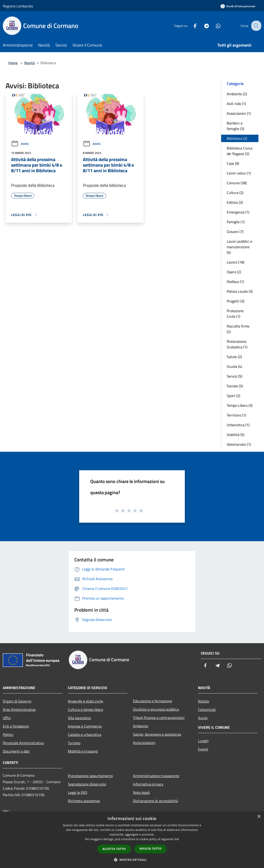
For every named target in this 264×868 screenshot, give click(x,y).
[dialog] (132, 840)
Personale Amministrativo (23, 743)
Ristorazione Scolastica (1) (237, 344)
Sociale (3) (235, 386)
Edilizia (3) (235, 202)
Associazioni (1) (239, 113)
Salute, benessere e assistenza (157, 734)
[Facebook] (191, 26)
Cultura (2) (235, 193)
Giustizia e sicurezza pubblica (156, 709)
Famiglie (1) (236, 222)
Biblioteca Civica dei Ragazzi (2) (240, 151)
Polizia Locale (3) (240, 291)
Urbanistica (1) (238, 425)
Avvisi (20, 144)
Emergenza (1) (238, 212)
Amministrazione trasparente (156, 776)
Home (13, 63)
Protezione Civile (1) (235, 314)
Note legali (141, 792)
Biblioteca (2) (237, 138)
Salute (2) (234, 357)
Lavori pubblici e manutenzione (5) (239, 247)
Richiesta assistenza (84, 801)
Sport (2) (233, 396)
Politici (8, 734)
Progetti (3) (236, 301)
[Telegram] (203, 26)
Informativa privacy (148, 784)
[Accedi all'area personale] (238, 6)
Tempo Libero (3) (240, 405)
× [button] (259, 817)
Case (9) (233, 163)
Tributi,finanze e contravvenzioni (159, 718)
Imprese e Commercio (85, 726)
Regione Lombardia (18, 6)
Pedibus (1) (235, 282)
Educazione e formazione (152, 701)
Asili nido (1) (236, 104)
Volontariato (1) (239, 444)
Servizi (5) (234, 376)
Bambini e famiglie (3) (235, 126)
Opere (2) (234, 272)
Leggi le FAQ (78, 792)
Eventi (203, 749)
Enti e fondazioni (16, 726)
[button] (132, 860)
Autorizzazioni (144, 743)
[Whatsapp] (214, 26)
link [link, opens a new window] (177, 839)
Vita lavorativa (79, 718)
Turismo (74, 743)
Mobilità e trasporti (83, 751)
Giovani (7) (235, 232)
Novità (30, 63)
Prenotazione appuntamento (90, 776)
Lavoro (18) (236, 262)
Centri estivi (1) (239, 173)
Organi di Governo (17, 701)
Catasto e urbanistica (85, 734)
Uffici (7, 718)
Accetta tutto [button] (114, 849)
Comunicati (207, 709)
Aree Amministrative (19, 709)
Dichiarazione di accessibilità (155, 801)
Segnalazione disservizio (87, 784)
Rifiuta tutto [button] (151, 849)
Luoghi (203, 741)
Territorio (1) (236, 415)
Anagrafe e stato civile (85, 701)
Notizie (204, 701)
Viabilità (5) (236, 435)
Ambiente (141, 726)
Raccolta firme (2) (238, 329)
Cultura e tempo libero (85, 709)
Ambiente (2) (237, 94)
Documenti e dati (16, 751)
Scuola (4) (234, 366)
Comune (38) (237, 183)
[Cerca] (256, 26)
